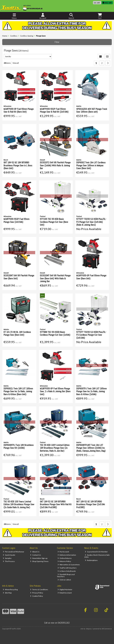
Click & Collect (64, 580)
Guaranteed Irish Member (96, 552)
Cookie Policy (37, 596)
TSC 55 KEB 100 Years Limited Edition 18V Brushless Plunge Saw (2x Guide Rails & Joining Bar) (19, 504)
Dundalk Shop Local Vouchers (66, 575)
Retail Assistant (65, 593)
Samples (7, 558)
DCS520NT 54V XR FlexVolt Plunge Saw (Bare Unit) (19, 277)
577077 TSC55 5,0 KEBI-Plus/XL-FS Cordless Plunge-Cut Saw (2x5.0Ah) (91, 335)
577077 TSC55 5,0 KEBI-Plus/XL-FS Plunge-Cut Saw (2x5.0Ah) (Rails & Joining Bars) (91, 222)
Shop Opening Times (39, 561)
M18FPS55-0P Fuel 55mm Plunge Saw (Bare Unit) (91, 277)
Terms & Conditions (39, 589)
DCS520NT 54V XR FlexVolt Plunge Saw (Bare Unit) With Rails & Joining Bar (55, 278)
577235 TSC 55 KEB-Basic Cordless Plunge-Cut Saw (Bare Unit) (54, 222)
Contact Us (36, 555)
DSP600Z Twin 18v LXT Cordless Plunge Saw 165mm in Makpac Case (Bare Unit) (91, 165)
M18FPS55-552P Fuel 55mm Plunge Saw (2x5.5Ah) (16, 220)
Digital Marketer (65, 589)
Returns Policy (64, 561)
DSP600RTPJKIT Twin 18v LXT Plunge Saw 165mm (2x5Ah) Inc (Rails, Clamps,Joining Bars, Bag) (91, 448)
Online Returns (65, 558)
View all (16, 63)
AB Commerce (107, 629)
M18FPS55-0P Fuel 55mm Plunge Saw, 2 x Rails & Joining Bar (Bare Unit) (55, 391)
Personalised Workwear (14, 552)
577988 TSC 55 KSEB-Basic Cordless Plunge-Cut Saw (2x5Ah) (55, 333)
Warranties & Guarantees (69, 565)
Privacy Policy (37, 593)
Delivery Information (67, 555)
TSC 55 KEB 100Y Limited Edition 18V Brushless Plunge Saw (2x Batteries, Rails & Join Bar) (55, 448)
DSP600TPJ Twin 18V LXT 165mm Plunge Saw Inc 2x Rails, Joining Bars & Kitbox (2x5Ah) (92, 391)
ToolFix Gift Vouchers (67, 568)
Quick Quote (9, 555)
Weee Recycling (10, 589)
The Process (9, 561)
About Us (35, 552)
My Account (63, 552)
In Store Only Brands (67, 571)
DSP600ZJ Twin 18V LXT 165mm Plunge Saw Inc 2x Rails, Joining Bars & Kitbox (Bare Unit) (18, 391)
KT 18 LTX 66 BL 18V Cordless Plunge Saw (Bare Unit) (17, 333)
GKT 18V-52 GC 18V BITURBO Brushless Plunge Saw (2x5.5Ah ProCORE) (91, 504)
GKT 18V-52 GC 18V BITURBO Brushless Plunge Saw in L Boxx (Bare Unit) (18, 165)
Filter (57, 42)
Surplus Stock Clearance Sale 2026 (97, 556)
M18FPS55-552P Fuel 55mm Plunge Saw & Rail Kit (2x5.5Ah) (54, 110)
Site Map (7, 593)
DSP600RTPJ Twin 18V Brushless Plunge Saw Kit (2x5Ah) (19, 446)
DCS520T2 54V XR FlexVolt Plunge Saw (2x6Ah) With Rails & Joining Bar (55, 165)
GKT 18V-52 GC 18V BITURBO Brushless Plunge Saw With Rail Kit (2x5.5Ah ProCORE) (56, 504)
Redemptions (91, 560)
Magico (89, 629)
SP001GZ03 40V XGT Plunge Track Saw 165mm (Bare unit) (92, 110)
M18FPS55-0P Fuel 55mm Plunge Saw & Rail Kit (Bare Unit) (19, 110)
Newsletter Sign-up (39, 558)
